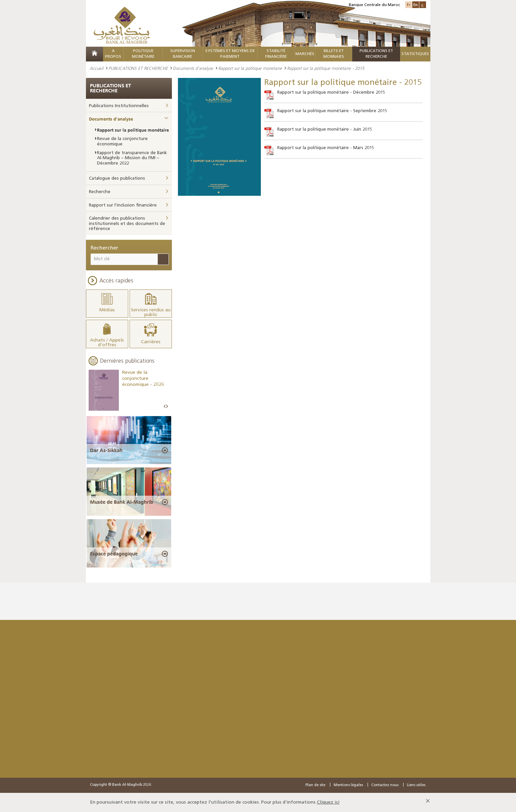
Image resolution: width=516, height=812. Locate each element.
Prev (165, 406)
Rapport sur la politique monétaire (250, 68)
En (415, 5)
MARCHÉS (305, 54)
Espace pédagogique (114, 553)
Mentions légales (348, 785)
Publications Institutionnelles (119, 106)
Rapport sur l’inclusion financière (123, 205)
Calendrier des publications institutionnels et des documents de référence (127, 224)
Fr (409, 5)
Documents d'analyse (193, 68)
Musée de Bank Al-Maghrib (122, 502)
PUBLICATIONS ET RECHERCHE (138, 68)
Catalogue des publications (117, 178)
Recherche (100, 192)
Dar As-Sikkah (106, 450)
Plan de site (315, 785)
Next (167, 406)
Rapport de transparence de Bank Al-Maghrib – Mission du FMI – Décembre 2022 (132, 158)
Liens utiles (416, 785)
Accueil (97, 68)
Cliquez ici (328, 802)
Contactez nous (385, 785)
